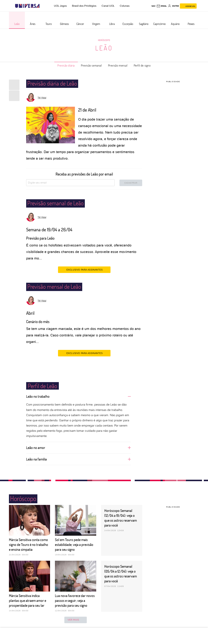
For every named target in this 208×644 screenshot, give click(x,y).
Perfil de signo (142, 65)
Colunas (125, 6)
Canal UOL (108, 6)
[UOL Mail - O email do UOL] (162, 6)
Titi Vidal (42, 98)
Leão (104, 48)
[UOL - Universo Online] (42, 6)
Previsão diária (66, 65)
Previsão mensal (118, 65)
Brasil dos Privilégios (84, 6)
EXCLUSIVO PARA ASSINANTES (84, 270)
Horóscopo (104, 40)
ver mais (76, 620)
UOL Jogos (60, 6)
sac (153, 6)
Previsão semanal (91, 65)
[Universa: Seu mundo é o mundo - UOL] (27, 6)
